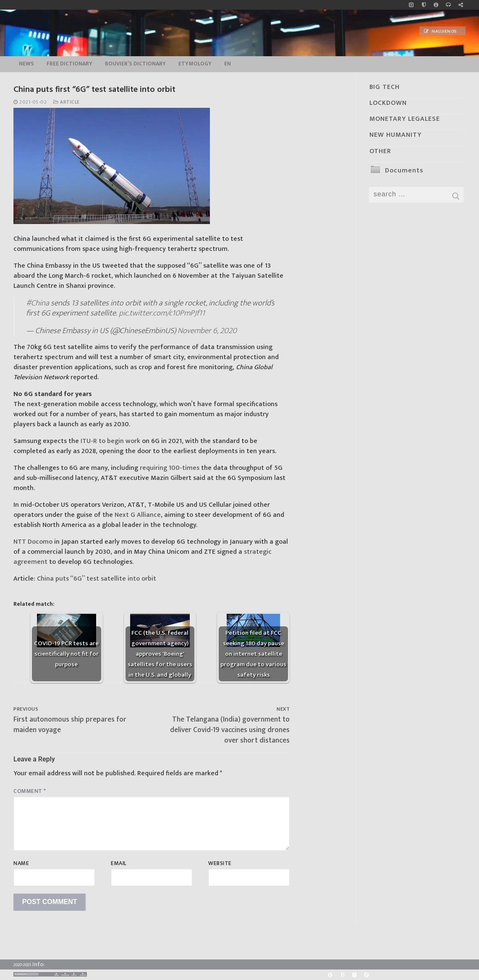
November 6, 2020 (207, 331)
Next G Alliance (138, 515)
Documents (404, 171)
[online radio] (448, 5)
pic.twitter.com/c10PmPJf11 (162, 313)
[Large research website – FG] (461, 5)
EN (228, 64)
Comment (30, 791)
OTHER (380, 151)
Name (21, 863)
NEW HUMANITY (395, 135)
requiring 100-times (170, 468)
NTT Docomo (33, 542)
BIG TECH (385, 87)
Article (67, 102)
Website (220, 863)
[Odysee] (367, 975)
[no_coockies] (424, 5)
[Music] (411, 5)
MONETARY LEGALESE (405, 119)
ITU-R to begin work (110, 441)
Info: (38, 964)
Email (119, 863)
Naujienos (440, 31)
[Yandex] (355, 975)
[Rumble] (330, 975)
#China (38, 303)
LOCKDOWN (388, 103)
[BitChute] (342, 975)
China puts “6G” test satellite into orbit (97, 579)
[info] (436, 5)
